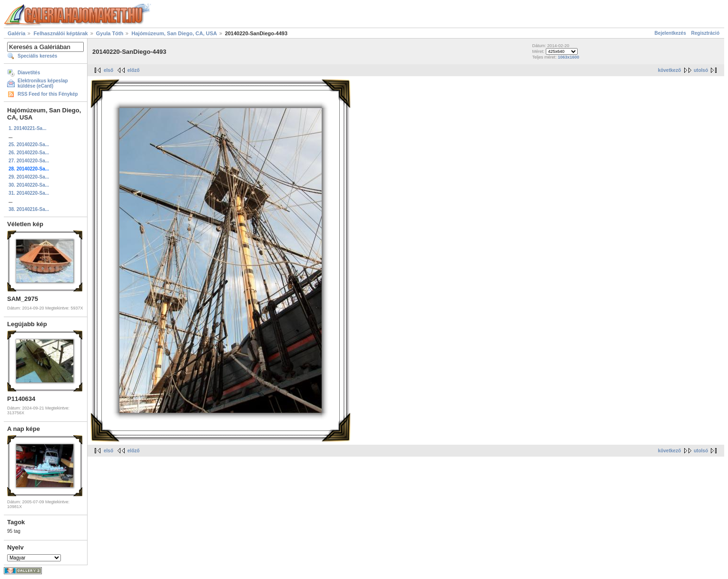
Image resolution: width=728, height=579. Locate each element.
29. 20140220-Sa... (29, 177)
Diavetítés (29, 73)
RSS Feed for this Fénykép (48, 94)
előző (134, 70)
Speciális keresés (37, 56)
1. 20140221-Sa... (28, 128)
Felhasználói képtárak (60, 33)
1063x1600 (568, 57)
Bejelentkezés (670, 33)
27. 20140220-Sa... (29, 161)
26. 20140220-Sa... (29, 153)
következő (669, 70)
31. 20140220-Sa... (29, 193)
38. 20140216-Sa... (29, 209)
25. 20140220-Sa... (29, 145)
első (108, 70)
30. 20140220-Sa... (29, 185)
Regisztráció (705, 33)
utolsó (701, 70)
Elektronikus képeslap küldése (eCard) (43, 83)
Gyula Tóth (110, 33)
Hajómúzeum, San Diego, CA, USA (175, 33)
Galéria (16, 33)
